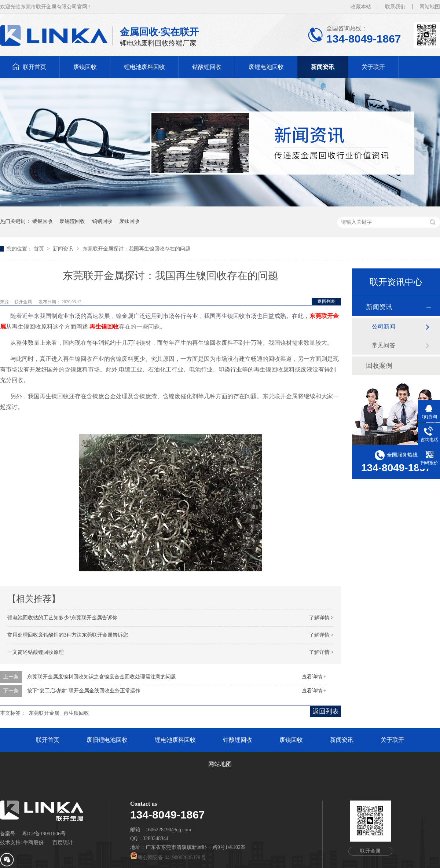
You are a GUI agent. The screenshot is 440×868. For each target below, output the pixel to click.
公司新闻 (384, 327)
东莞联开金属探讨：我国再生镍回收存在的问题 (136, 249)
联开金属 (24, 302)
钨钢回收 (102, 221)
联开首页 (34, 67)
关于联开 (373, 67)
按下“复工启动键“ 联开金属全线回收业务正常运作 (84, 691)
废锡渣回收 (72, 221)
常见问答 (384, 345)
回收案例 (379, 366)
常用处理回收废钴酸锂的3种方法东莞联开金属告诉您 (68, 635)
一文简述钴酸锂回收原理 (36, 652)
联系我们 (395, 7)
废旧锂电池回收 (107, 740)
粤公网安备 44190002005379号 (168, 858)
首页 (40, 249)
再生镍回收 (76, 713)
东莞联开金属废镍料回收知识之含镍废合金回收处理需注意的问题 (102, 677)
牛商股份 (33, 843)
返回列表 (326, 301)
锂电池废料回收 (144, 67)
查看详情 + (314, 677)
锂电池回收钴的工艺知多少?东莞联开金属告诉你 (62, 618)
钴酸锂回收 (207, 67)
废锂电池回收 (266, 67)
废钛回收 (129, 221)
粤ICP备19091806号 (44, 834)
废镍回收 (85, 67)
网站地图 (430, 7)
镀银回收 (43, 221)
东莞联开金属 (44, 713)
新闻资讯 (323, 67)
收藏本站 (361, 7)
